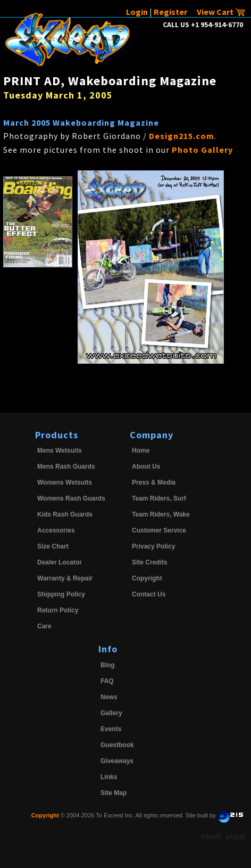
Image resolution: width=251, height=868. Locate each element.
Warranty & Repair (65, 578)
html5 (211, 837)
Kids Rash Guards (65, 514)
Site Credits (150, 562)
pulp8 (236, 837)
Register (170, 12)
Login (137, 12)
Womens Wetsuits (65, 482)
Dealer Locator (60, 562)
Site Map (114, 793)
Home (141, 451)
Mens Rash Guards (66, 466)
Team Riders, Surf (159, 498)
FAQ (107, 681)
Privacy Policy (153, 546)
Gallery (111, 713)
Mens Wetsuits (60, 451)
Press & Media (154, 482)
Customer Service (159, 530)
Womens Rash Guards (71, 498)
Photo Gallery (202, 150)
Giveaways (117, 761)
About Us (146, 466)
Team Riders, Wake (161, 514)
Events (111, 729)
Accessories (56, 530)
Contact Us (149, 594)
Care (44, 626)
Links (109, 777)
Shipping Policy (61, 594)
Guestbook (117, 745)
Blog (108, 665)
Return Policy (58, 610)
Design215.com (182, 136)
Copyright (147, 578)
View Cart (221, 12)
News (109, 697)
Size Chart (53, 546)
